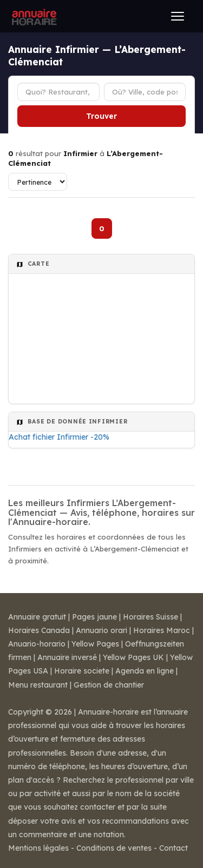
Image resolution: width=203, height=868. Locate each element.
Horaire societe (82, 671)
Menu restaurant (38, 685)
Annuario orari (101, 630)
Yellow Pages (95, 644)
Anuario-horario (37, 644)
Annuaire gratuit (37, 617)
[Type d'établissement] (58, 92)
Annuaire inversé (67, 657)
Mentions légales (38, 848)
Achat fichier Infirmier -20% (59, 437)
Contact (173, 848)
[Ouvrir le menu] (178, 16)
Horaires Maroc (162, 630)
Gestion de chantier (109, 685)
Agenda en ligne (145, 671)
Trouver (101, 116)
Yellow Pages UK (133, 657)
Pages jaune (94, 617)
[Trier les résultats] (38, 182)
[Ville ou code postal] (145, 92)
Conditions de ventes (114, 848)
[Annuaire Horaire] (33, 16)
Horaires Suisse (150, 617)
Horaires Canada (39, 630)
